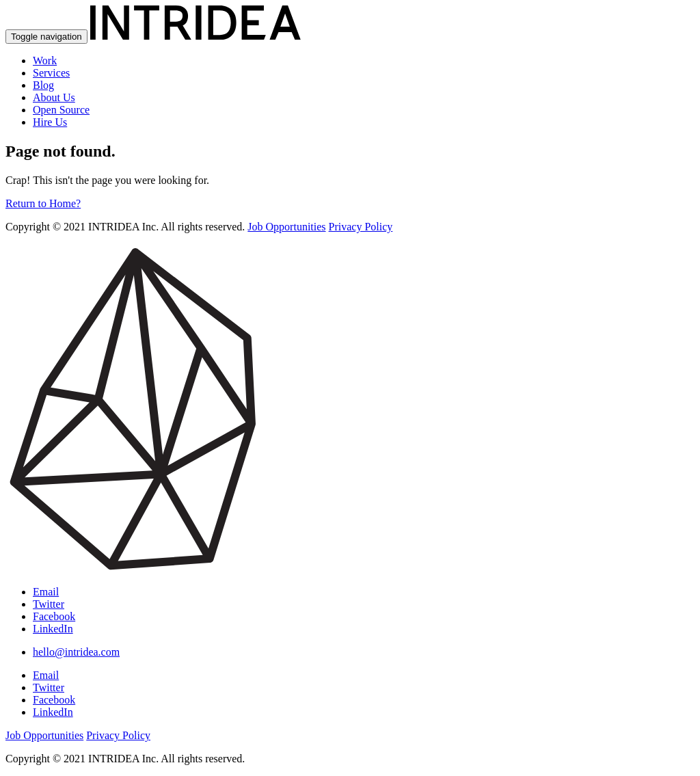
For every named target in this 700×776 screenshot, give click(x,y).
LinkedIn (53, 629)
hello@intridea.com (76, 652)
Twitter (49, 604)
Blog (43, 85)
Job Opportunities (286, 227)
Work (45, 61)
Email (46, 592)
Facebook (54, 616)
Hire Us (50, 122)
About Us (54, 97)
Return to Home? (43, 203)
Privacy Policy (361, 227)
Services (51, 73)
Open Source (61, 110)
